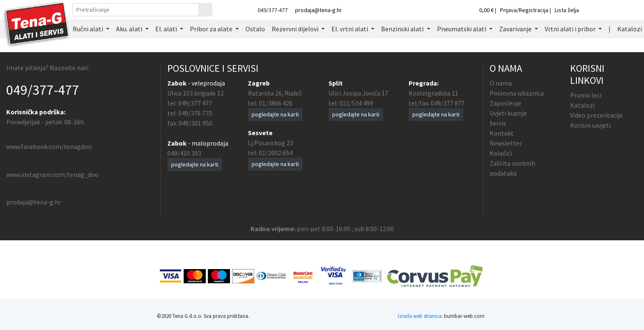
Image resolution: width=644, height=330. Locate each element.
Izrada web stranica (420, 316)
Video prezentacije (596, 115)
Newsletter (506, 143)
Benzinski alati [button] (403, 29)
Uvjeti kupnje (508, 113)
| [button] (610, 29)
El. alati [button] (167, 29)
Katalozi (582, 105)
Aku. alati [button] (130, 29)
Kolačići (501, 153)
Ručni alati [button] (88, 29)
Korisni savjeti (590, 125)
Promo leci (586, 95)
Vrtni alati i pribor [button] (571, 29)
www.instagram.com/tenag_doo (52, 174)
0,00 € (487, 10)
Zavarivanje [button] (516, 29)
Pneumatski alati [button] (462, 29)
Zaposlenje (505, 103)
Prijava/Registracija (524, 10)
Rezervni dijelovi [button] (296, 29)
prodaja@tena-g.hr (318, 10)
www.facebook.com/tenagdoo (49, 146)
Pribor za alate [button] (212, 29)
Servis (498, 123)
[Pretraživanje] (136, 10)
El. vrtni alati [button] (350, 29)
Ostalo (255, 29)
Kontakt (502, 133)
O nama (501, 83)
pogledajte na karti (195, 164)
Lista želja (567, 10)
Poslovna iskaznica (517, 93)
